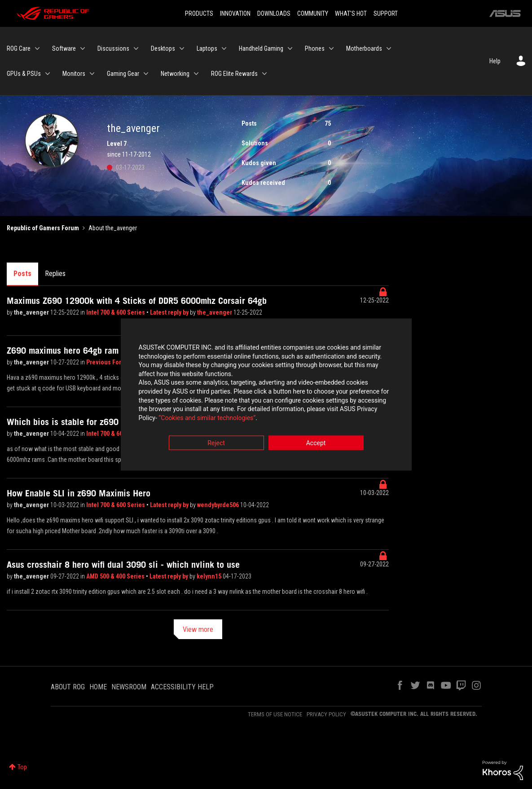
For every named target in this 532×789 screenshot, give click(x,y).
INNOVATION (235, 13)
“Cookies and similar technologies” (207, 419)
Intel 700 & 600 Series (116, 312)
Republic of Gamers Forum (43, 228)
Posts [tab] (22, 274)
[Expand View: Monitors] (92, 74)
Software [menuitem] (64, 48)
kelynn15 (210, 576)
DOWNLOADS (274, 13)
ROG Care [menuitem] (19, 48)
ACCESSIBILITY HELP (182, 687)
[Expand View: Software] (83, 48)
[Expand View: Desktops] (182, 48)
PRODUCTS (199, 13)
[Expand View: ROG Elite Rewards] (264, 74)
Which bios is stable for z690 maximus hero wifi (98, 422)
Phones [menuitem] (315, 48)
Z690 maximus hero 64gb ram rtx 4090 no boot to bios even (120, 351)
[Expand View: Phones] (331, 48)
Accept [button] (316, 444)
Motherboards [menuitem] (364, 48)
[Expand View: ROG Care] (37, 48)
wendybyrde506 (219, 505)
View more (198, 629)
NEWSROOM (129, 687)
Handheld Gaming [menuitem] (261, 48)
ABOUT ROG (68, 687)
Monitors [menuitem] (74, 74)
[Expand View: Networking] (196, 74)
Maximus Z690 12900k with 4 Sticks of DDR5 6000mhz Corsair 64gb (137, 301)
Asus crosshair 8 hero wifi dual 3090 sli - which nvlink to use (123, 565)
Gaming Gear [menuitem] (123, 74)
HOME (98, 687)
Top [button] (22, 767)
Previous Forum (109, 362)
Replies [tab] (55, 274)
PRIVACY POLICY (326, 714)
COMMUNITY (313, 13)
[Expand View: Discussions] (136, 48)
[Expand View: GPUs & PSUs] (48, 74)
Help (495, 61)
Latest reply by (170, 312)
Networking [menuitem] (175, 74)
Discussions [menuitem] (113, 48)
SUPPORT (386, 13)
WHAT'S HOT (351, 13)
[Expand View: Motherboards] (389, 48)
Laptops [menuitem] (207, 48)
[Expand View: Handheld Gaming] (290, 48)
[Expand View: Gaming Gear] (146, 74)
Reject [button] (216, 444)
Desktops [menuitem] (163, 48)
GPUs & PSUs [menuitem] (24, 74)
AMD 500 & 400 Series (116, 576)
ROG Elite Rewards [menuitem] (234, 74)
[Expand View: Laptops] (224, 48)
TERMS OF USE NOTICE (275, 714)
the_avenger (32, 312)
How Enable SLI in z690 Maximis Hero (79, 493)
